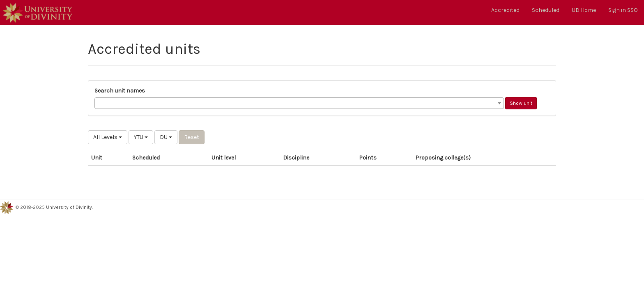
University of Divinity (69, 207)
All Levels (108, 137)
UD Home (584, 10)
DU (166, 137)
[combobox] (299, 103)
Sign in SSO (623, 10)
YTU (141, 137)
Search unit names (120, 91)
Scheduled (546, 10)
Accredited (505, 10)
